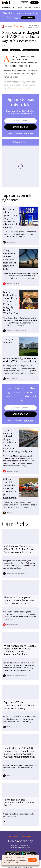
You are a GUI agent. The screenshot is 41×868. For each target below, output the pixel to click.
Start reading (28, 18)
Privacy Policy (15, 862)
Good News (18, 8)
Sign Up (34, 3)
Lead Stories (7, 8)
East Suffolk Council (31, 50)
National (19, 26)
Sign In (25, 3)
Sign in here (29, 133)
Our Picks (28, 8)
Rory (5, 50)
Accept (32, 860)
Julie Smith (15, 50)
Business (37, 8)
